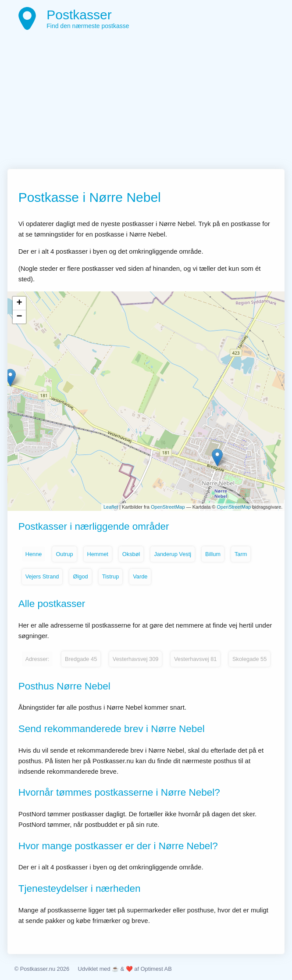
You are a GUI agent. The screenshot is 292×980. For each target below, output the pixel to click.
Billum (213, 554)
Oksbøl (131, 554)
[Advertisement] (146, 103)
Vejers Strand (42, 576)
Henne (34, 554)
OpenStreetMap (168, 507)
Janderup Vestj (173, 554)
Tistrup (111, 576)
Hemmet (98, 554)
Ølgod (80, 576)
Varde (140, 576)
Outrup (64, 554)
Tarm (241, 554)
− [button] (20, 317)
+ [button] (20, 303)
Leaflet (111, 507)
